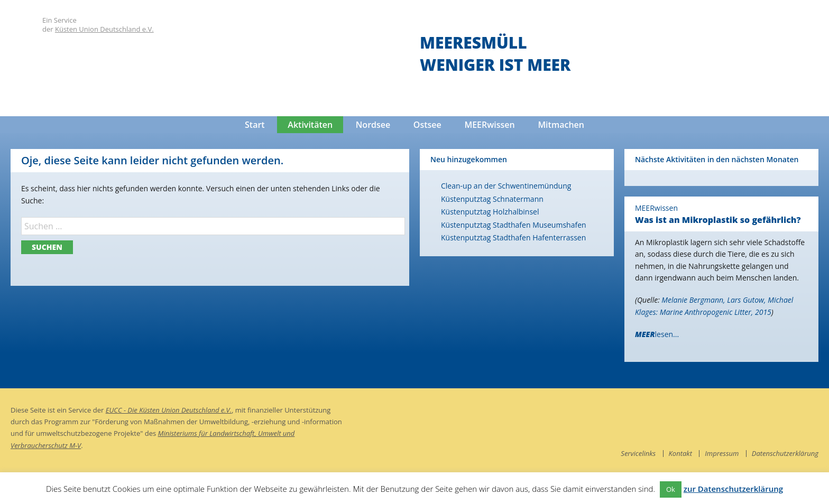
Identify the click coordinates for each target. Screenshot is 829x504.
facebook (789, 412)
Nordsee (373, 125)
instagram (810, 412)
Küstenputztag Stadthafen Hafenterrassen (513, 237)
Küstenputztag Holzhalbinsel (490, 212)
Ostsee (427, 125)
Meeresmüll (473, 43)
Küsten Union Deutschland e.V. (104, 29)
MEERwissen (489, 125)
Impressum (722, 453)
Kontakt (680, 453)
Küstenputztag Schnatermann (492, 199)
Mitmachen (561, 125)
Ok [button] (671, 489)
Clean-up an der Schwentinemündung (506, 186)
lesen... (657, 334)
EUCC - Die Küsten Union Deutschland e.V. (169, 410)
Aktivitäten (310, 125)
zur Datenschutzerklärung (733, 489)
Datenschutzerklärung (785, 453)
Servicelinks (638, 453)
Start (255, 125)
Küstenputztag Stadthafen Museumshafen (514, 225)
